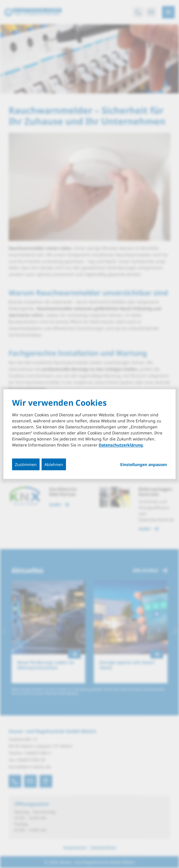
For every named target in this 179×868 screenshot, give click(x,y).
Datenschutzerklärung (121, 445)
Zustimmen (26, 464)
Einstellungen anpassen (144, 465)
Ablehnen (54, 464)
